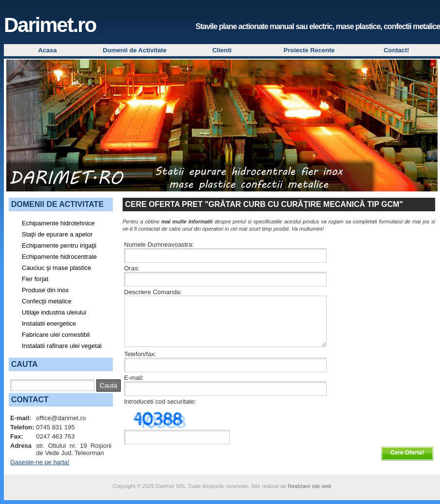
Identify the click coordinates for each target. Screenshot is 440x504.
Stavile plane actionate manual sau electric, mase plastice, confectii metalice (318, 26)
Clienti (222, 50)
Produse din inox (45, 290)
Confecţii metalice (47, 301)
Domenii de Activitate (135, 50)
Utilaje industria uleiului (54, 312)
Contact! (397, 50)
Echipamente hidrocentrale (59, 257)
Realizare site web (310, 486)
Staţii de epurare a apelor (57, 234)
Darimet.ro (50, 25)
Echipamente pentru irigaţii (59, 245)
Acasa (47, 50)
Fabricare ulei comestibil (56, 335)
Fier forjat (35, 279)
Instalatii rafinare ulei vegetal (62, 346)
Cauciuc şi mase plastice (56, 268)
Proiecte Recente (309, 50)
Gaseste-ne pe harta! (40, 462)
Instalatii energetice (49, 323)
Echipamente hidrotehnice (58, 223)
